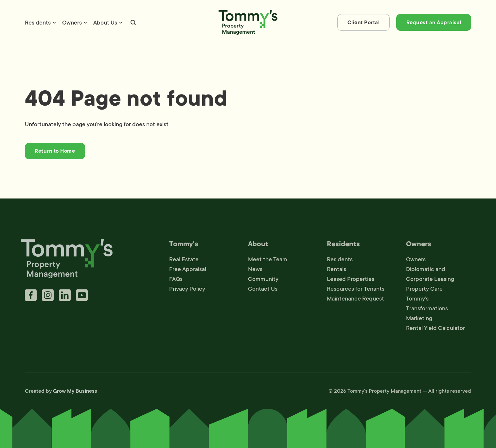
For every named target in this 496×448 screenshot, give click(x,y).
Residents (38, 23)
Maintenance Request (355, 300)
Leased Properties (351, 280)
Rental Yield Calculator (435, 329)
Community (263, 280)
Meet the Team (268, 261)
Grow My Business (75, 392)
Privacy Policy (187, 290)
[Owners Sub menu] (85, 23)
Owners (72, 23)
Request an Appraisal (434, 23)
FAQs (176, 280)
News (255, 270)
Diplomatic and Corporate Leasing (430, 275)
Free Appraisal (188, 270)
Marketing (419, 319)
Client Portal (364, 23)
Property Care (424, 290)
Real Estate (184, 261)
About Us (105, 23)
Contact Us (263, 290)
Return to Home (55, 151)
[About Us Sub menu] (121, 23)
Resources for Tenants (356, 290)
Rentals (337, 270)
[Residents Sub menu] (54, 23)
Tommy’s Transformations (427, 305)
